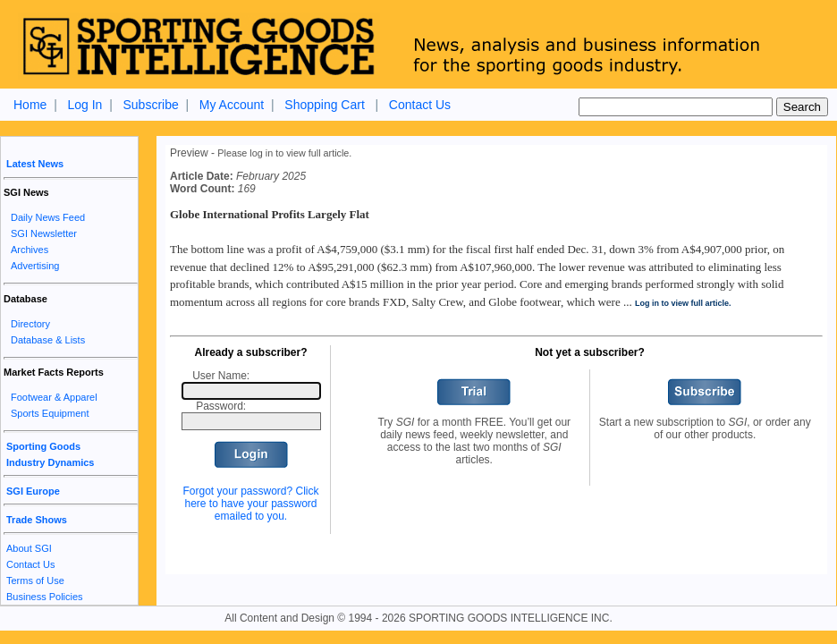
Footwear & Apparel (54, 397)
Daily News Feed (48, 217)
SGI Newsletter (44, 233)
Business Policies (45, 597)
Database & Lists (48, 340)
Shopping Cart (325, 105)
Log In (85, 105)
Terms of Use (35, 580)
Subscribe (150, 105)
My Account (232, 105)
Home (30, 105)
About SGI (29, 548)
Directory (30, 324)
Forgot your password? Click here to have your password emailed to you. (250, 504)
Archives (30, 250)
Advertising (35, 266)
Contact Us (420, 105)
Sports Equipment (50, 413)
